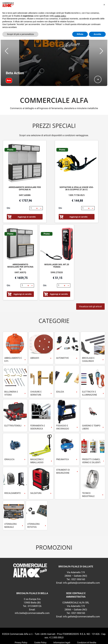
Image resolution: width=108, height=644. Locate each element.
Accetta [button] (97, 34)
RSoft (63, 640)
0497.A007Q (20, 258)
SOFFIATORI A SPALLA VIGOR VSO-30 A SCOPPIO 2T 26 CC (76, 174)
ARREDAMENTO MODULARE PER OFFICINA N (25, 174)
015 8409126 (35, 592)
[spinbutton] (33, 194)
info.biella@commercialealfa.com (32, 599)
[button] (7, 44)
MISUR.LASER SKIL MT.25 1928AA (57, 251)
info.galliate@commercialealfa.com (81, 568)
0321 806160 (78, 565)
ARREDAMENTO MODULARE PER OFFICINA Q (20, 252)
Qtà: (9, 193)
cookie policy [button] (60, 16)
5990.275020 (57, 258)
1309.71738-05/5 (76, 181)
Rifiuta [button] (80, 34)
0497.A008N (25, 181)
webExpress (54, 640)
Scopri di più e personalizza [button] (20, 34)
